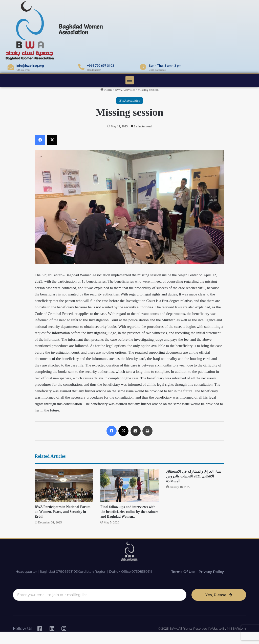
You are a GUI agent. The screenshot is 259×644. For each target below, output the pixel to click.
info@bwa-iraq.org (30, 66)
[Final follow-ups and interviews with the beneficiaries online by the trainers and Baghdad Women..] (129, 486)
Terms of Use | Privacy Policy (193, 571)
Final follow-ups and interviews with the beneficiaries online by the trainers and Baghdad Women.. (129, 512)
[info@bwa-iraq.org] (11, 67)
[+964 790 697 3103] (81, 67)
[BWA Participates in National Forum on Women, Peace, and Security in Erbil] (64, 486)
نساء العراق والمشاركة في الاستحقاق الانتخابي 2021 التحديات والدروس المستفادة (194, 476)
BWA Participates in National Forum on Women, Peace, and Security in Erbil (63, 512)
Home (106, 90)
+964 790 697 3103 (101, 66)
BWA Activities (125, 90)
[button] (130, 80)
